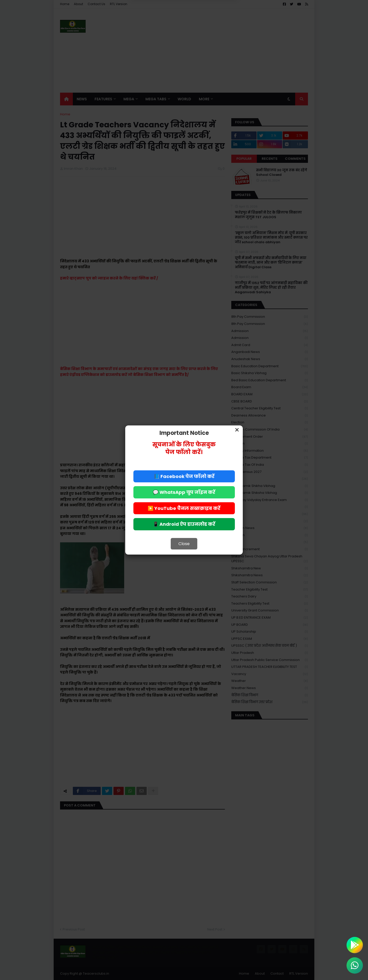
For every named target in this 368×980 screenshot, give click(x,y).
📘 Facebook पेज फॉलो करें (184, 476)
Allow (210, 25)
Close (184, 544)
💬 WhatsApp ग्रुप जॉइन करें (184, 492)
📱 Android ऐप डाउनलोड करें (184, 524)
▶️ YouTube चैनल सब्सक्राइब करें (184, 508)
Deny (158, 25)
